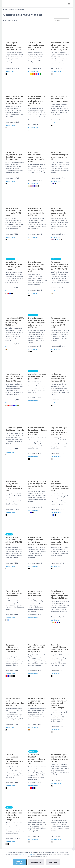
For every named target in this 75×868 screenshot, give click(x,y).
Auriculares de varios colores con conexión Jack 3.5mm (36, 51)
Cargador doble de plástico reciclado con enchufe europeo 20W (37, 707)
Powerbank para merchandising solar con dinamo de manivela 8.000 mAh (60, 352)
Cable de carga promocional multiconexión (35, 647)
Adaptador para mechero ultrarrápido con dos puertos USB (15, 766)
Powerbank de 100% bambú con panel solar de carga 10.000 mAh (15, 351)
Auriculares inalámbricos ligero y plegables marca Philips (60, 170)
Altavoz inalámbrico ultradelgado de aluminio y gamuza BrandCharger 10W (14, 110)
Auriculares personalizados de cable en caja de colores (14, 290)
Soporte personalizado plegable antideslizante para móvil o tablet (14, 828)
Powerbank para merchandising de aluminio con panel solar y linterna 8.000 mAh (37, 352)
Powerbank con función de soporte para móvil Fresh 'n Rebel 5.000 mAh (14, 412)
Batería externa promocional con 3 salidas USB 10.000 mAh (14, 590)
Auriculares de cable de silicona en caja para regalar (37, 411)
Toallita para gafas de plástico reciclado (15, 468)
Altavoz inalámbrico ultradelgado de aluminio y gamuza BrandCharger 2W (60, 51)
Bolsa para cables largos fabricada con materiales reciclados (37, 470)
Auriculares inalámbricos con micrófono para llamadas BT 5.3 (59, 412)
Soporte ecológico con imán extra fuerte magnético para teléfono (59, 470)
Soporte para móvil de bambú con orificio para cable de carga (37, 766)
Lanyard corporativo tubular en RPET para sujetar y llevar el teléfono (60, 590)
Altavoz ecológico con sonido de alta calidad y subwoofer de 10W (60, 826)
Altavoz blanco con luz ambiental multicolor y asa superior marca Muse (37, 111)
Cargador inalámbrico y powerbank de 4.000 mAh (12, 707)
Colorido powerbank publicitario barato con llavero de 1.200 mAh (60, 530)
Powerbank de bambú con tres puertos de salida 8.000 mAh (36, 231)
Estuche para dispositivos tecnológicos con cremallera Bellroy (14, 51)
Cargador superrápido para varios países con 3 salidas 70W (59, 707)
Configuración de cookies (26, 854)
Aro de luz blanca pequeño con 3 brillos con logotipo (60, 109)
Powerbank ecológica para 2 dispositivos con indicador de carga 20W (14, 530)
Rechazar (53, 862)
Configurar (36, 862)
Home (5, 9)
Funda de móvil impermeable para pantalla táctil (14, 647)
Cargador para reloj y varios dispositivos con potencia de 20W (37, 529)
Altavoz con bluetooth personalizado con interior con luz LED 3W (37, 828)
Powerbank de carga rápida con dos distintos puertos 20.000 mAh (37, 590)
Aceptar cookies (20, 862)
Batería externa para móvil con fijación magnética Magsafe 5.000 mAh (60, 648)
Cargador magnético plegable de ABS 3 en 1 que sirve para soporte (14, 170)
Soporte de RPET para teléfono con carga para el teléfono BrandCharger (59, 767)
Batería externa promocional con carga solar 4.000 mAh (13, 231)
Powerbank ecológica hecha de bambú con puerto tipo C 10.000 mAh (60, 290)
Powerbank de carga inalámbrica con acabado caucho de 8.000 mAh (36, 291)
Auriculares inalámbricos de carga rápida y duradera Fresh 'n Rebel (36, 172)
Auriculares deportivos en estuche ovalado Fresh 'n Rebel (58, 231)
